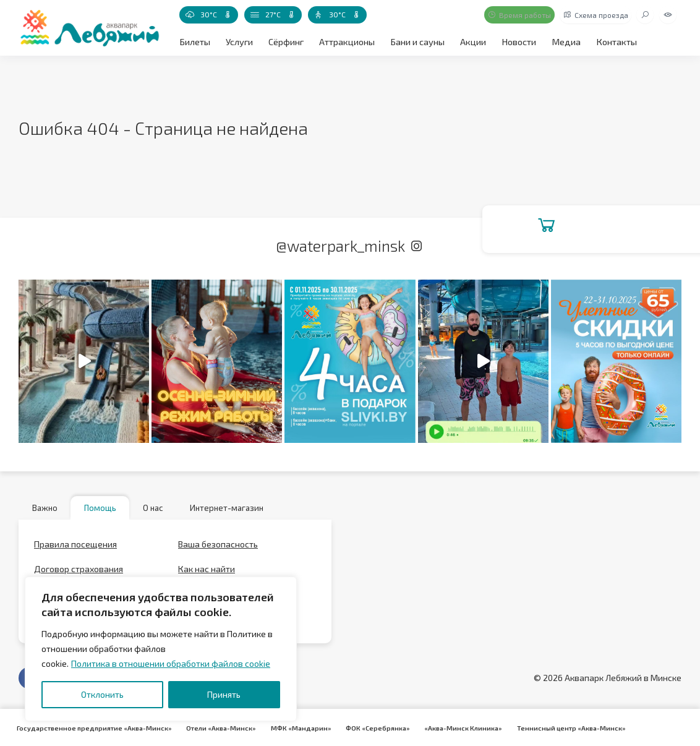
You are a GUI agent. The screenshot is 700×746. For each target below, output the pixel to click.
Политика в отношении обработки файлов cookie (171, 663)
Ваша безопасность (218, 548)
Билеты (194, 41)
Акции (470, 41)
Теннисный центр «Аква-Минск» (560, 727)
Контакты (610, 41)
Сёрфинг (285, 41)
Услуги (238, 41)
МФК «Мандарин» (296, 727)
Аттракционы (345, 41)
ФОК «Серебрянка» (370, 727)
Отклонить (102, 694)
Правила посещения (75, 548)
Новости (515, 41)
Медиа (561, 41)
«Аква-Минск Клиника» (454, 727)
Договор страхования (79, 572)
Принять (224, 694)
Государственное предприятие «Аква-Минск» (93, 727)
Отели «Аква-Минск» (218, 727)
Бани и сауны (415, 41)
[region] (161, 649)
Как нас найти (207, 572)
